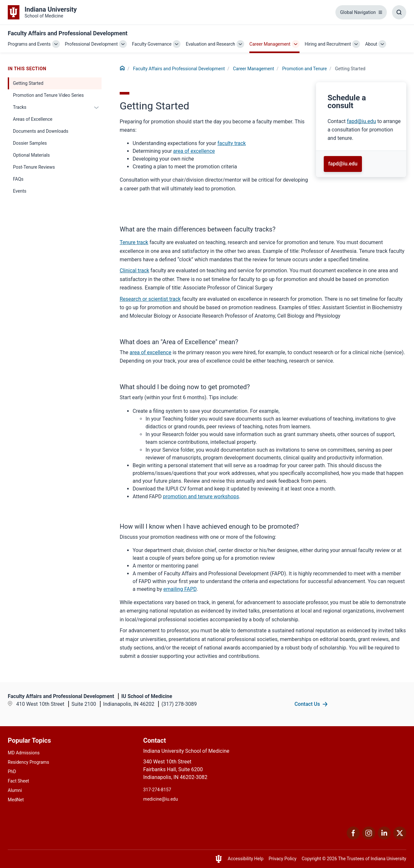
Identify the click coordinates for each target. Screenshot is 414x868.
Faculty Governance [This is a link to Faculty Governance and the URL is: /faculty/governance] (152, 44)
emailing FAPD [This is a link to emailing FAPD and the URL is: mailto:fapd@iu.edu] (180, 589)
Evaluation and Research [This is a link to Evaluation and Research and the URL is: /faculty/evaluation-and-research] (210, 44)
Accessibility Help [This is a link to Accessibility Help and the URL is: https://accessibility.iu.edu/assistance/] (246, 859)
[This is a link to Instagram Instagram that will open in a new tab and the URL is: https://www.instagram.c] (369, 838)
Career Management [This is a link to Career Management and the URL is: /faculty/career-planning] (270, 44)
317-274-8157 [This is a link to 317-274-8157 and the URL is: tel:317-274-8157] (157, 790)
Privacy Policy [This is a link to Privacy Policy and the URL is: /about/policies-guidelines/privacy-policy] (283, 859)
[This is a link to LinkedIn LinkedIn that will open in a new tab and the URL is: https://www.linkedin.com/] (384, 838)
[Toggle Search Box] (399, 12)
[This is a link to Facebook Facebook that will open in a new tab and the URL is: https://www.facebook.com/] (353, 838)
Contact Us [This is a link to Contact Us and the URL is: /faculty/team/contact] (307, 704)
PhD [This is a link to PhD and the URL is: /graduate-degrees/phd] (12, 772)
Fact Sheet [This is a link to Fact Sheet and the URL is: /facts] (18, 781)
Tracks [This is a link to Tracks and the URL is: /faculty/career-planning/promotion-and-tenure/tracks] (20, 107)
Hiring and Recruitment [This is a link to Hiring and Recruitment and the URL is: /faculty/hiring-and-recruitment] (328, 44)
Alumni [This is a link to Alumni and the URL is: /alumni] (15, 790)
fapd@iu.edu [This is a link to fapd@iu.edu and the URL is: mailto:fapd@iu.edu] (362, 121)
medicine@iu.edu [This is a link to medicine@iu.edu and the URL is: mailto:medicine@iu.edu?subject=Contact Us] (161, 799)
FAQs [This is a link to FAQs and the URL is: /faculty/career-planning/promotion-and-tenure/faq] (18, 179)
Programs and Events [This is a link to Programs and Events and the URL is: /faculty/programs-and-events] (29, 44)
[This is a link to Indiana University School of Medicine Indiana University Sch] (42, 12)
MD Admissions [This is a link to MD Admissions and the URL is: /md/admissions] (24, 753)
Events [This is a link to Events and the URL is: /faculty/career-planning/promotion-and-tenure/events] (20, 191)
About (371, 44)
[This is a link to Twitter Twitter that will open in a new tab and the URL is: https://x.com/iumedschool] (400, 838)
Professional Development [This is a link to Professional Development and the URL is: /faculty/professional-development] (92, 44)
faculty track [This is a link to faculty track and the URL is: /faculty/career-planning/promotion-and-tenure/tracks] (232, 143)
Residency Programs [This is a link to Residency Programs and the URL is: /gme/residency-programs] (28, 762)
